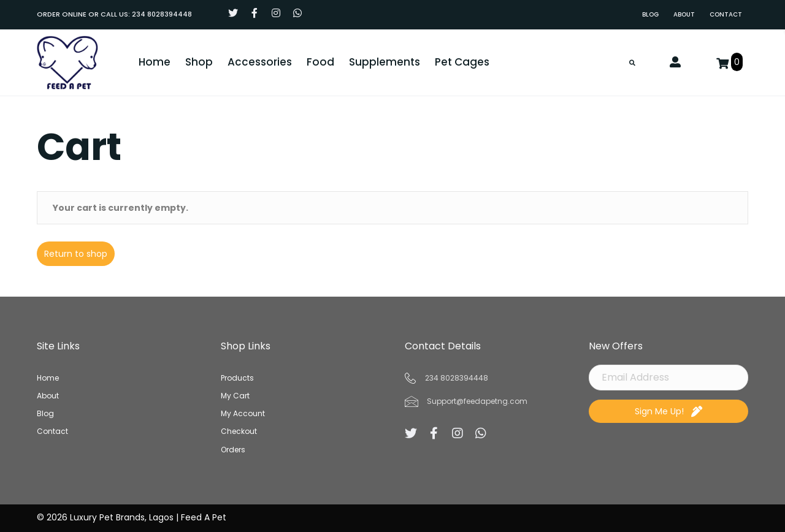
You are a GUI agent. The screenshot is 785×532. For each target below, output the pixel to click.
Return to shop (76, 254)
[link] (650, 15)
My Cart (235, 396)
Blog (45, 413)
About (48, 396)
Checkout (239, 432)
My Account (243, 413)
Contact (52, 432)
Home (48, 378)
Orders (233, 450)
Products (237, 378)
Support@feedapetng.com (477, 401)
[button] (233, 13)
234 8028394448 (162, 14)
